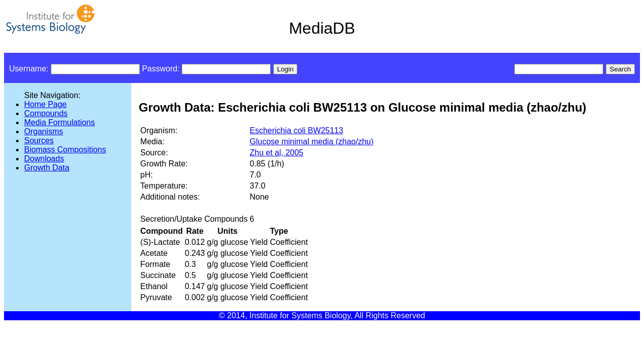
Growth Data (47, 168)
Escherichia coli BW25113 (296, 130)
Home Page (46, 104)
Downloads (44, 159)
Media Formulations (60, 122)
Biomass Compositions (65, 150)
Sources (39, 141)
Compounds (46, 113)
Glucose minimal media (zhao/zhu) (311, 142)
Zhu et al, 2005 (276, 153)
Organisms (44, 131)
